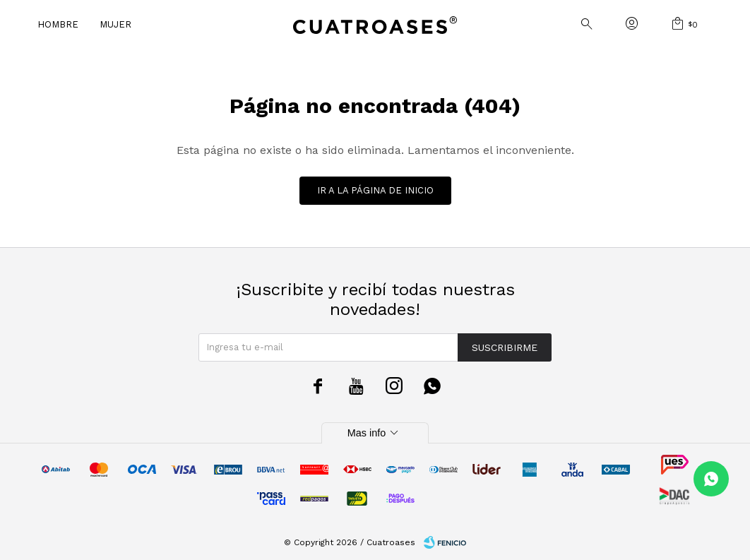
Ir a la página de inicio (375, 190)
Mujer (115, 24)
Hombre (58, 24)
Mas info (375, 433)
